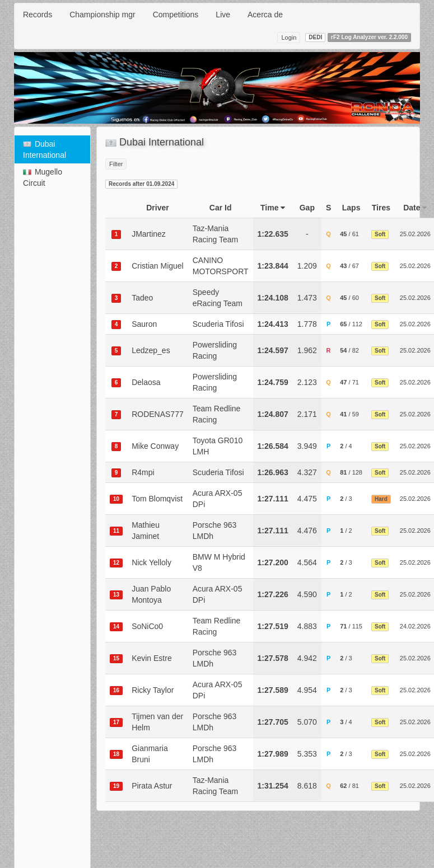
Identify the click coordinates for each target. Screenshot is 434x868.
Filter (116, 164)
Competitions (176, 15)
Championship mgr (102, 15)
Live (223, 15)
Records (38, 15)
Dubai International (45, 149)
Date (415, 208)
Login (289, 37)
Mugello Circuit (43, 177)
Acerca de (265, 15)
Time (273, 208)
